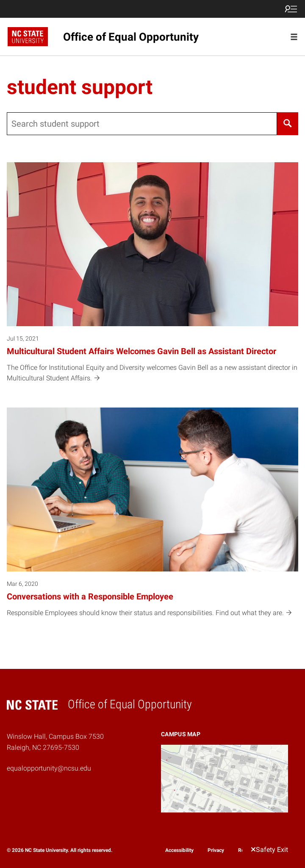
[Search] (288, 124)
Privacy (216, 850)
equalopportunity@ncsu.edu (49, 768)
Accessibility (179, 850)
